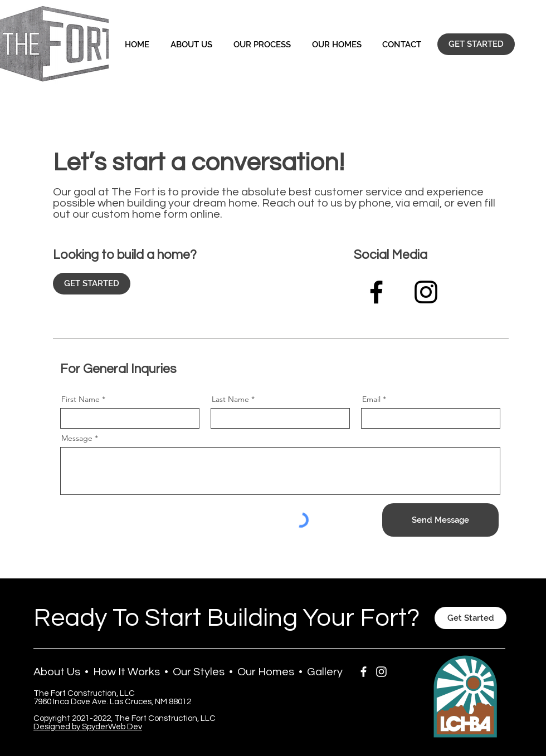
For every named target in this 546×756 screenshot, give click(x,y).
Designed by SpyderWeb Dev (88, 727)
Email (371, 399)
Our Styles (199, 672)
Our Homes (266, 672)
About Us (57, 672)
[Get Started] (471, 618)
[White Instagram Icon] (381, 672)
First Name (81, 399)
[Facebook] (376, 292)
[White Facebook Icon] (364, 672)
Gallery (325, 672)
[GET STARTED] (476, 44)
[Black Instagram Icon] (426, 292)
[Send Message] (440, 520)
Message (77, 438)
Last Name (230, 399)
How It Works (126, 672)
